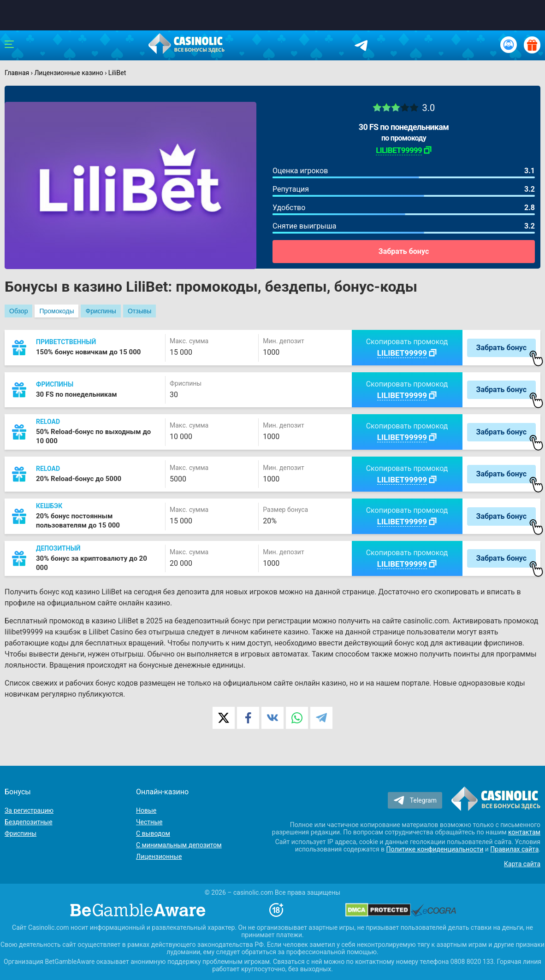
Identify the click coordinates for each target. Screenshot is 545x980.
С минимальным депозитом (179, 845)
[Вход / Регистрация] (509, 45)
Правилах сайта (514, 849)
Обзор (18, 311)
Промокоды (56, 311)
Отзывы (139, 311)
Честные (149, 822)
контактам (524, 832)
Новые (146, 810)
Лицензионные (159, 857)
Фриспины (101, 311)
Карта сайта (522, 864)
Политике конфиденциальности (435, 849)
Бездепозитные (29, 822)
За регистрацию (29, 810)
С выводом (153, 833)
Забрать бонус (404, 251)
